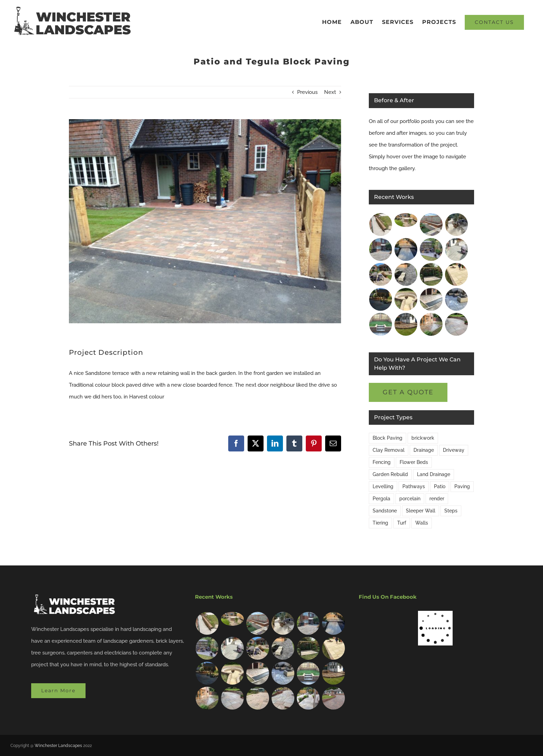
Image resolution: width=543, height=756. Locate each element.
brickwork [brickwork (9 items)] (423, 438)
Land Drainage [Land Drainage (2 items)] (434, 474)
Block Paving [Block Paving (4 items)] (388, 438)
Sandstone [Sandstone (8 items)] (385, 511)
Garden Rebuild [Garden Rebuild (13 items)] (390, 474)
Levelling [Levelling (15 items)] (383, 486)
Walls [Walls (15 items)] (422, 523)
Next (330, 92)
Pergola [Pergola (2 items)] (381, 499)
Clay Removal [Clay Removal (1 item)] (389, 450)
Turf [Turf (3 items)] (402, 523)
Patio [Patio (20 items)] (440, 486)
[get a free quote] (408, 392)
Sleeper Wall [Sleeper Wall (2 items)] (421, 511)
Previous (307, 92)
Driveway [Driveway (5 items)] (454, 450)
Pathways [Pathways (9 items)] (414, 486)
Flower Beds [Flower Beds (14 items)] (414, 462)
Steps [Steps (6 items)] (451, 511)
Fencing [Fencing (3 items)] (382, 462)
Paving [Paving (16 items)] (462, 486)
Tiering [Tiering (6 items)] (380, 523)
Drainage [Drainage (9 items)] (424, 450)
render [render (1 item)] (437, 499)
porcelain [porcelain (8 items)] (410, 499)
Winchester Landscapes (58, 746)
